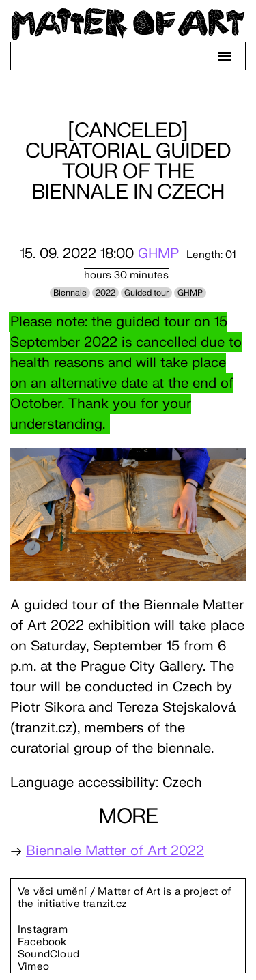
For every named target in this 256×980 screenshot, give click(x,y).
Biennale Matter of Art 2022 (115, 851)
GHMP (158, 254)
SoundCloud (48, 954)
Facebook (42, 942)
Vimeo (33, 967)
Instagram (43, 930)
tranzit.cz (104, 904)
